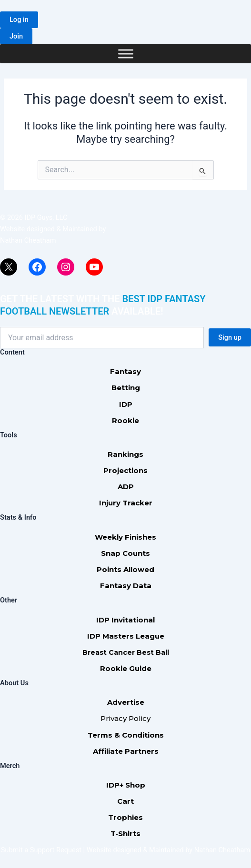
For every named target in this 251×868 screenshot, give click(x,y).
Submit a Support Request (41, 850)
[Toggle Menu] (126, 54)
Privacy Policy (125, 718)
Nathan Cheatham (28, 240)
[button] (19, 20)
